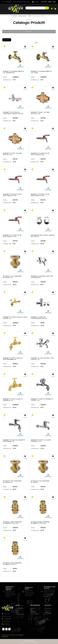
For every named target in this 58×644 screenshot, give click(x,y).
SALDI (54, 2)
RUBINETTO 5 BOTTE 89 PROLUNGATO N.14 (40, 195)
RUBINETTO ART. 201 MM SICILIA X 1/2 (12, 154)
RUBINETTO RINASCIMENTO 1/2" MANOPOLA (14, 72)
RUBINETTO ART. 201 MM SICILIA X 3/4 (40, 113)
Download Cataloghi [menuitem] (20, 614)
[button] (47, 8)
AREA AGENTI (44, 2)
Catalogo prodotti (22, 16)
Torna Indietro (7, 40)
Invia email (36, 2)
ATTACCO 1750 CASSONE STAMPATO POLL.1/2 (40, 523)
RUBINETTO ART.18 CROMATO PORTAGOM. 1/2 (14, 441)
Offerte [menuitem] (17, 612)
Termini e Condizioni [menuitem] (34, 614)
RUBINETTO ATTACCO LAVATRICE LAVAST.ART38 (13, 113)
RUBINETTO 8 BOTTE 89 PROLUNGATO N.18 (40, 154)
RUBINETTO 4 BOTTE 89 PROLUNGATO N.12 (12, 236)
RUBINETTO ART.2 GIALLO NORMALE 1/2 (13, 400)
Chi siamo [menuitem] (32, 608)
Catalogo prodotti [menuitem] (19, 608)
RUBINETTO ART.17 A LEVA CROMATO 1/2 (41, 441)
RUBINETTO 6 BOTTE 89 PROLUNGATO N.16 (12, 195)
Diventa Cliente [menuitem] (48, 608)
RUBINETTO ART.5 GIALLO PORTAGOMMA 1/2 (13, 359)
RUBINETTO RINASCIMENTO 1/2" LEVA (41, 72)
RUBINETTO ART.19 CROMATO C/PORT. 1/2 (42, 400)
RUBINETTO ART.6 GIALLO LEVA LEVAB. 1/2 (15, 318)
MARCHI (30, 16)
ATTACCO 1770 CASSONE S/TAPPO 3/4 (12, 277)
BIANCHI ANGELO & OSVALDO (39, 16)
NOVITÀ (50, 2)
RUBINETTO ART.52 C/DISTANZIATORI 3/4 (39, 318)
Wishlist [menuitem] (46, 612)
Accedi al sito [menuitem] (48, 610)
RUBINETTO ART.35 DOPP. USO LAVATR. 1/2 (42, 359)
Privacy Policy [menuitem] (33, 612)
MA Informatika (35, 642)
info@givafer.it (47, 596)
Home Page (14, 16)
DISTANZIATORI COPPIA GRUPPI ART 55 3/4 (43, 236)
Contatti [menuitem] (32, 610)
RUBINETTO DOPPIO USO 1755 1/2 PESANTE (42, 277)
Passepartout (5, 637)
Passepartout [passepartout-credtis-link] (32, 641)
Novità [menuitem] (17, 610)
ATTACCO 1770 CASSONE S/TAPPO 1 (40, 482)
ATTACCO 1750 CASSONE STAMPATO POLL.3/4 (12, 523)
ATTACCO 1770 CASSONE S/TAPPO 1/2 (12, 482)
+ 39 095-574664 (8, 2)
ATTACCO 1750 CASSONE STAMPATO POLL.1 (12, 564)
